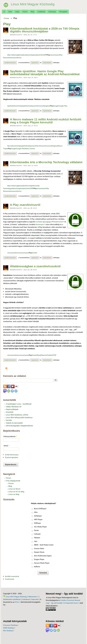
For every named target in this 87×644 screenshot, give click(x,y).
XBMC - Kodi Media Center (44, 545)
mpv (36, 541)
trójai (21, 106)
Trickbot (50, 355)
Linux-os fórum (14, 489)
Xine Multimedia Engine (43, 556)
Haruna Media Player (42, 563)
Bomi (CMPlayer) (40, 509)
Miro (36, 512)
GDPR (45, 55)
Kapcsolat (35, 599)
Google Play (63, 106)
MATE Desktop (9, 628)
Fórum (25, 12)
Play (49, 55)
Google (56, 106)
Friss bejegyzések (13, 481)
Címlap (6, 18)
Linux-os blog (14, 494)
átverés (16, 106)
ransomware (55, 55)
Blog (32, 12)
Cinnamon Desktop (11, 625)
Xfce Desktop (9, 631)
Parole (36, 530)
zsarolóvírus (17, 58)
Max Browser (40, 146)
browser (40, 106)
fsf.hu (18, 602)
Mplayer (37, 538)
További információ (11, 63)
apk (24, 106)
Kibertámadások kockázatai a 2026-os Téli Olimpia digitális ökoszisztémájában (45, 30)
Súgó (17, 12)
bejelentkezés (47, 63)
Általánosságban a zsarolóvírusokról (35, 266)
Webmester (33, 597)
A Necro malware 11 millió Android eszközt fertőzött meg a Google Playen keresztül (46, 121)
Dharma (44, 355)
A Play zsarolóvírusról (25, 205)
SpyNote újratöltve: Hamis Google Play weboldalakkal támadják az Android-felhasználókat (45, 73)
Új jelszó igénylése (12, 457)
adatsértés (39, 55)
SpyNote (10, 106)
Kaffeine (37, 567)
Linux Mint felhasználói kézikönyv (19, 418)
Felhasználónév (10, 436)
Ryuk (39, 355)
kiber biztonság (13, 55)
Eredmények (10, 579)
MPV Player (38, 519)
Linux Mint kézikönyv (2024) (17, 415)
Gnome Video (39, 548)
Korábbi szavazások (12, 576)
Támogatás (63, 12)
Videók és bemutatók (14, 423)
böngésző (47, 106)
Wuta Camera (30, 149)
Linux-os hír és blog (16, 492)
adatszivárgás (30, 55)
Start (10, 12)
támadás (22, 55)
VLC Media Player (40, 527)
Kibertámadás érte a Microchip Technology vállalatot (46, 162)
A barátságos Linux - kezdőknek (19, 404)
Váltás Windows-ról (14, 407)
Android (28, 106)
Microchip (29, 186)
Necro (9, 146)
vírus (9, 253)
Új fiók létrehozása (12, 455)
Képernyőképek (12, 409)
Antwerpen (40, 224)
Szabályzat (26, 599)
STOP (54, 355)
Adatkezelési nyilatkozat (12, 599)
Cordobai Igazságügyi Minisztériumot (50, 222)
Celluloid (37, 534)
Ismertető (10, 412)
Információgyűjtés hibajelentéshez (19, 426)
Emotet (34, 253)
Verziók (9, 420)
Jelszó (7, 446)
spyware (34, 106)
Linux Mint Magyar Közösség (34, 4)
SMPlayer (38, 523)
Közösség (52, 12)
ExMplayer (38, 516)
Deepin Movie (39, 552)
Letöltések (41, 12)
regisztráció (35, 63)
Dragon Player (39, 559)
